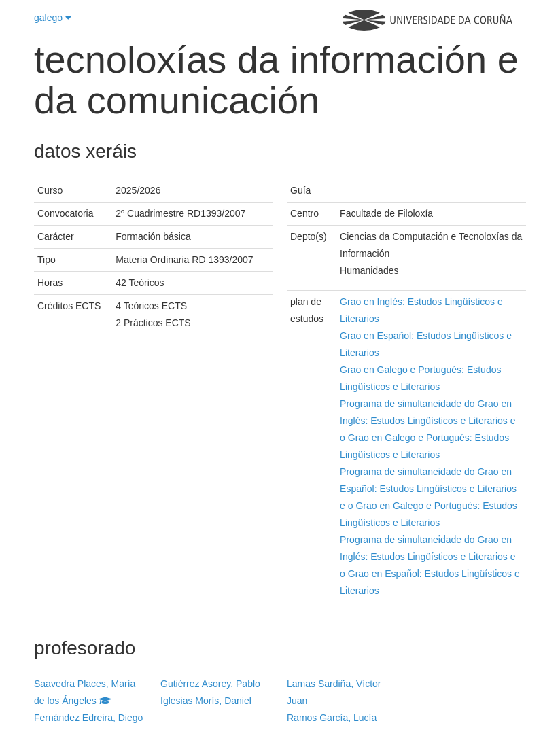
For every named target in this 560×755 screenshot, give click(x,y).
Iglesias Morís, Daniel (206, 701)
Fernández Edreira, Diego (88, 718)
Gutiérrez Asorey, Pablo (210, 684)
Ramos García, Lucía (332, 718)
